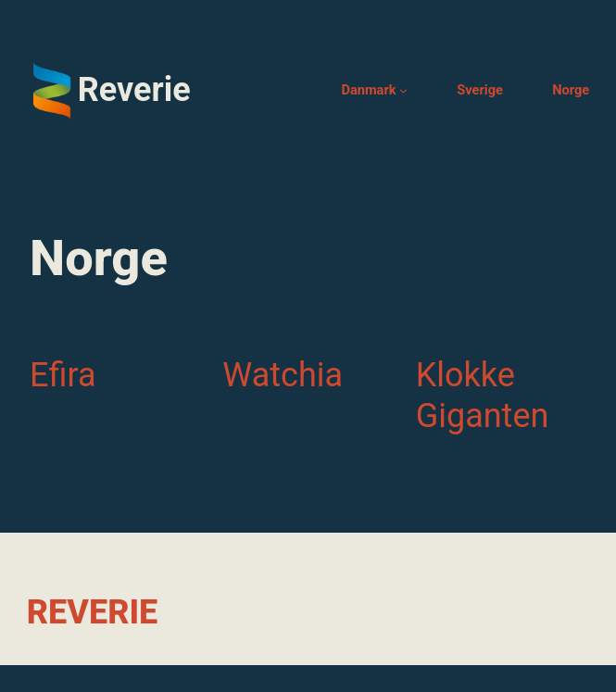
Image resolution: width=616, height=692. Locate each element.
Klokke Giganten (483, 395)
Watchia (283, 375)
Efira (63, 375)
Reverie (134, 90)
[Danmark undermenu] (403, 90)
